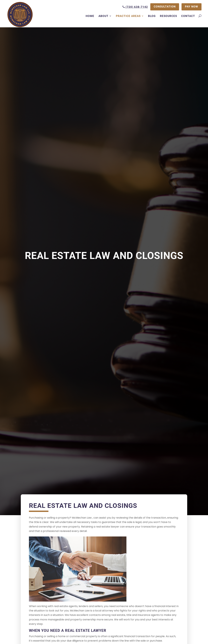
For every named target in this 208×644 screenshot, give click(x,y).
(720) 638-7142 (135, 7)
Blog (152, 16)
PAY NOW (192, 7)
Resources (168, 16)
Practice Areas (128, 16)
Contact (188, 16)
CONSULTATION (165, 7)
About (103, 16)
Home (90, 16)
